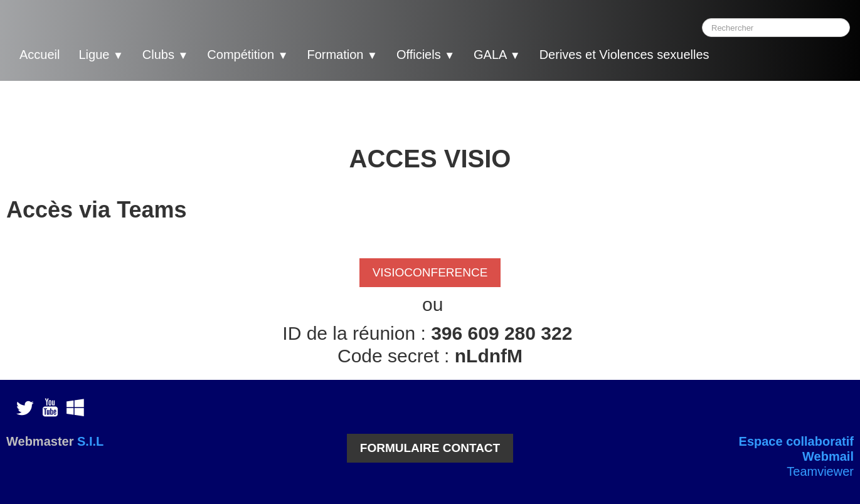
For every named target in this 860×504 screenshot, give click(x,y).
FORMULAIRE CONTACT (430, 448)
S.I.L (90, 441)
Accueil (40, 55)
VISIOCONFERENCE (430, 272)
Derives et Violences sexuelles (624, 55)
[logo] (743, 56)
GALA (497, 55)
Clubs (166, 55)
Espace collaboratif (796, 441)
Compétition (247, 55)
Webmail (828, 456)
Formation (342, 55)
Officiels (426, 55)
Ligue (101, 55)
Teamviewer (820, 471)
